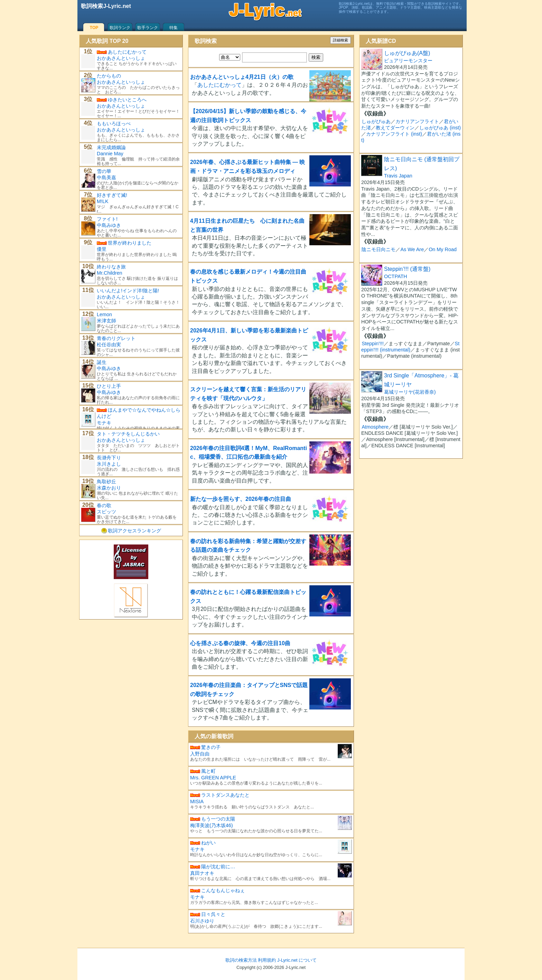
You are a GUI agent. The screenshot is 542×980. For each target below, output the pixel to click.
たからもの (109, 76)
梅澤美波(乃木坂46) (212, 825)
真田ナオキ (202, 873)
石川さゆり (202, 921)
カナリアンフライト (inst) (394, 134)
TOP (94, 28)
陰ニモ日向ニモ (379, 249)
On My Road (443, 249)
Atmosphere (375, 427)
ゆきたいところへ (127, 100)
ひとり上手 (109, 386)
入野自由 (200, 754)
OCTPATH (396, 276)
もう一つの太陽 (218, 819)
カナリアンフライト (417, 121)
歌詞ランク (120, 28)
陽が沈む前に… (218, 867)
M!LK (103, 201)
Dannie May (110, 154)
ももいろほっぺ (114, 123)
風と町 (208, 771)
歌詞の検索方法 (241, 960)
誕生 (102, 362)
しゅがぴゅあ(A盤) (407, 53)
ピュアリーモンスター (408, 61)
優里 (102, 249)
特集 (174, 28)
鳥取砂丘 (106, 482)
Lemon (104, 314)
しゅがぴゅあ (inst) (440, 128)
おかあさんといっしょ (121, 58)
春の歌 (104, 505)
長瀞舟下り (109, 458)
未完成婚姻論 (111, 147)
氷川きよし (109, 464)
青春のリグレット (116, 338)
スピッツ (106, 512)
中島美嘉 (106, 177)
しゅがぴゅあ (376, 121)
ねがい (208, 843)
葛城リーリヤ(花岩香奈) (410, 392)
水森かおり (109, 488)
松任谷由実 (109, 345)
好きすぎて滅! (112, 195)
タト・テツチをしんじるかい (128, 434)
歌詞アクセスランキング (134, 531)
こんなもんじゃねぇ (223, 890)
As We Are (412, 249)
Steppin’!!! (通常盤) (407, 269)
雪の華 (104, 171)
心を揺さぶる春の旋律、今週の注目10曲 (240, 643)
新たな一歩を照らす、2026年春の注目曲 (241, 499)
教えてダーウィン (395, 128)
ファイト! (107, 219)
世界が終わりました (130, 243)
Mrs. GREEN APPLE (213, 778)
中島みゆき (109, 225)
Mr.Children (110, 273)
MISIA (197, 802)
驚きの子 (211, 747)
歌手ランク (148, 28)
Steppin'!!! (373, 344)
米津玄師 (106, 321)
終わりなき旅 (111, 267)
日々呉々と (213, 914)
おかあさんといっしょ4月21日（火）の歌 (242, 77)
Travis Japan (398, 176)
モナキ (197, 849)
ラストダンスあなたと (225, 795)
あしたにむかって (219, 85)
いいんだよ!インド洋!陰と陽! (128, 291)
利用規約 (267, 960)
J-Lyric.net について (297, 960)
